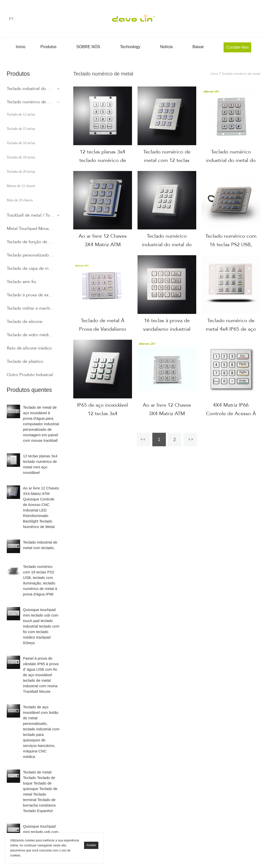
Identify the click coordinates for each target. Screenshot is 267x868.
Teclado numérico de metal (31, 102)
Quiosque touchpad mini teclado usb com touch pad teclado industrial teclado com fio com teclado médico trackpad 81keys (41, 626)
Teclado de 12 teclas (21, 114)
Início (21, 47)
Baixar (198, 47)
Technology (130, 47)
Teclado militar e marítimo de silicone (31, 308)
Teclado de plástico (25, 361)
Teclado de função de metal (31, 242)
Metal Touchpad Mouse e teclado (31, 229)
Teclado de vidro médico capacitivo (31, 335)
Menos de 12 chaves (21, 186)
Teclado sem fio (21, 282)
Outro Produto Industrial (30, 375)
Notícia (166, 47)
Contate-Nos (237, 47)
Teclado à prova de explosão (31, 295)
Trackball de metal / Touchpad (31, 215)
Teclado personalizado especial (31, 255)
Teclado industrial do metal (31, 89)
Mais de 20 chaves (20, 200)
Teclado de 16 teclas (21, 143)
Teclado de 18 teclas (21, 157)
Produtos (48, 47)
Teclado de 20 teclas (21, 172)
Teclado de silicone (25, 322)
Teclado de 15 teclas (21, 129)
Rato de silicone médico (29, 348)
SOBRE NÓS (88, 47)
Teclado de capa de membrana (31, 268)
